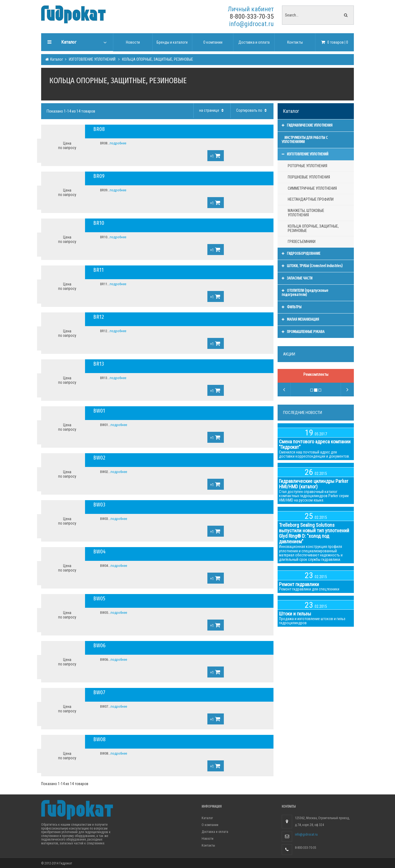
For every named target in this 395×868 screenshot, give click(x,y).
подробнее (118, 143)
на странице (212, 110)
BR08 (99, 129)
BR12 (99, 317)
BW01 (99, 411)
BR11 (98, 270)
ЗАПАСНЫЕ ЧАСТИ (297, 278)
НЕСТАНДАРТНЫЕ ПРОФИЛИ (311, 199)
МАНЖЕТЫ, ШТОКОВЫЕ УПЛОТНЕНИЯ (306, 213)
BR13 (99, 364)
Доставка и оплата (215, 832)
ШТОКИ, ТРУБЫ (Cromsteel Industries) (312, 266)
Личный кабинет (251, 9)
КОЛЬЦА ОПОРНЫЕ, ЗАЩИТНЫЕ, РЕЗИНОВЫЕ (157, 59)
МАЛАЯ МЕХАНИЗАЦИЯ (300, 319)
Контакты (208, 845)
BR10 (99, 223)
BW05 (99, 598)
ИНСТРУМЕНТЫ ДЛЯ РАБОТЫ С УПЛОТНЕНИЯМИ (305, 140)
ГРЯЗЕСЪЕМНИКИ (302, 242)
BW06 (99, 645)
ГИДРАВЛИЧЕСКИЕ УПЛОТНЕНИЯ (307, 125)
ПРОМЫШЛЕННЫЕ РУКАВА (303, 332)
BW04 (99, 551)
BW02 (99, 458)
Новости (208, 839)
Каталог (56, 59)
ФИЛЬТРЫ (292, 307)
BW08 (99, 739)
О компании (210, 825)
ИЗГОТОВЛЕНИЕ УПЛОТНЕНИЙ (92, 59)
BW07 (99, 692)
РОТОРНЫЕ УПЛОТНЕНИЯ (307, 166)
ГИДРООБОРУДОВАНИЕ (301, 254)
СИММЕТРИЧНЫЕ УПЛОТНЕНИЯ (312, 188)
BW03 (99, 505)
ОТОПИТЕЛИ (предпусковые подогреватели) (305, 293)
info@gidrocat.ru (251, 24)
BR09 (99, 176)
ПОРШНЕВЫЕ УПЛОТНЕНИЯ (309, 177)
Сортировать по (252, 110)
